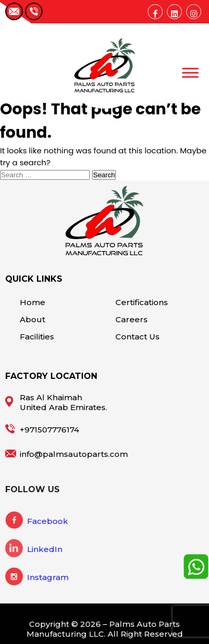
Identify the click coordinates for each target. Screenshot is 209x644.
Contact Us (138, 337)
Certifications (142, 302)
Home (32, 302)
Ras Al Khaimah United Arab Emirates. (63, 402)
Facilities (37, 337)
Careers (132, 319)
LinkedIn (45, 549)
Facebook (48, 521)
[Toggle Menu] (190, 73)
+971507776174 (49, 430)
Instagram (48, 577)
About (32, 319)
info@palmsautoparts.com (74, 454)
